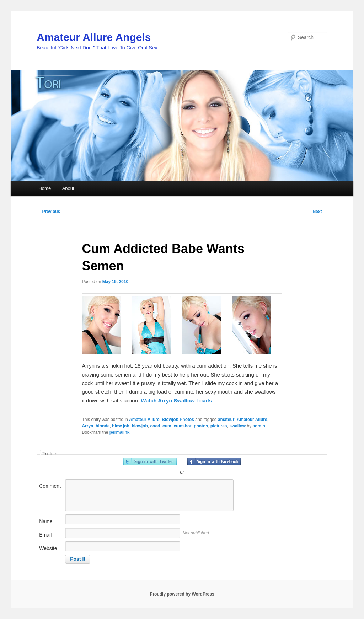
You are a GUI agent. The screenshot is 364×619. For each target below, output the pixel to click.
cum (167, 426)
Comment (50, 486)
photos (201, 426)
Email (45, 535)
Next (320, 212)
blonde (103, 426)
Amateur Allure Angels (94, 37)
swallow (237, 426)
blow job (121, 426)
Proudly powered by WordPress (182, 594)
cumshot (182, 426)
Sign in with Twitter (150, 461)
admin (259, 426)
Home (45, 188)
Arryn (87, 426)
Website (48, 548)
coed (155, 426)
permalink (120, 432)
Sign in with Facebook (214, 461)
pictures (219, 426)
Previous (48, 212)
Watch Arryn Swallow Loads (176, 401)
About (68, 188)
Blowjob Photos (178, 420)
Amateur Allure (144, 420)
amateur (226, 420)
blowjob (140, 426)
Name (46, 521)
